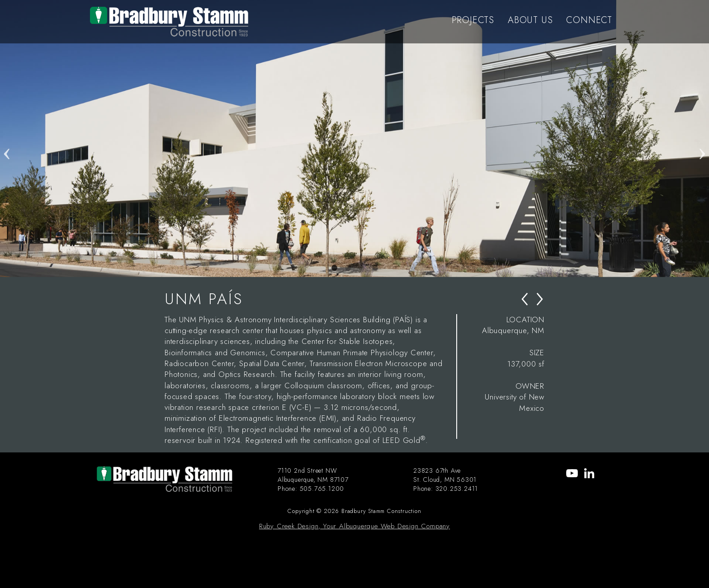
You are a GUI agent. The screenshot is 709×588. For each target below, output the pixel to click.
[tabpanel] (354, 139)
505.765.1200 (322, 489)
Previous (7, 138)
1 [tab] (334, 268)
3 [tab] (361, 268)
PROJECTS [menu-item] (473, 20)
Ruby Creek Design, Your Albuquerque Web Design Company (354, 526)
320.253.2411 (457, 489)
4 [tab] (375, 268)
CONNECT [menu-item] (589, 20)
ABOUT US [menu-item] (530, 20)
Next (702, 138)
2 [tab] (348, 268)
